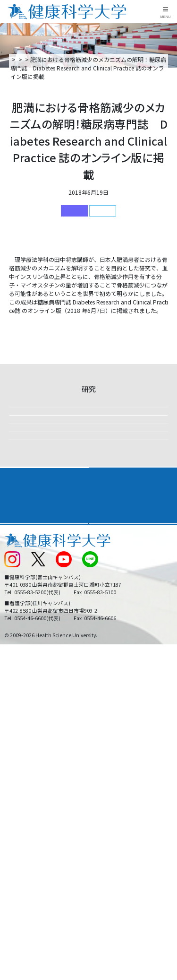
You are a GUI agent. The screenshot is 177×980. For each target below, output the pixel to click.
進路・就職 (109, 736)
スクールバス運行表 (29, 816)
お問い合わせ (109, 785)
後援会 (12, 769)
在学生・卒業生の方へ (120, 832)
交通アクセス (21, 785)
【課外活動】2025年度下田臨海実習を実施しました (87, 482)
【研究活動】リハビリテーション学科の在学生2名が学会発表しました (86, 661)
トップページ (27, 59)
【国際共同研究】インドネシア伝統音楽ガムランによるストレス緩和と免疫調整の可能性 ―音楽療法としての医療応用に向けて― (86, 603)
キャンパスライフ (30, 753)
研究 (86, 59)
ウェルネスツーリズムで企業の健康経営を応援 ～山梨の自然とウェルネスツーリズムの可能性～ (86, 540)
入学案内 (17, 736)
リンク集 (103, 769)
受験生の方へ (21, 832)
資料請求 (168, 116)
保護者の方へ (21, 848)
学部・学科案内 (115, 719)
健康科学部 (103, 211)
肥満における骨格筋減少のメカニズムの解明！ (68, 326)
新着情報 (62, 59)
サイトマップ (109, 816)
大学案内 (17, 719)
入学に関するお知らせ (120, 801)
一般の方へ (106, 848)
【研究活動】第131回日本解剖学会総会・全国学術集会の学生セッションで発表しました (86, 429)
